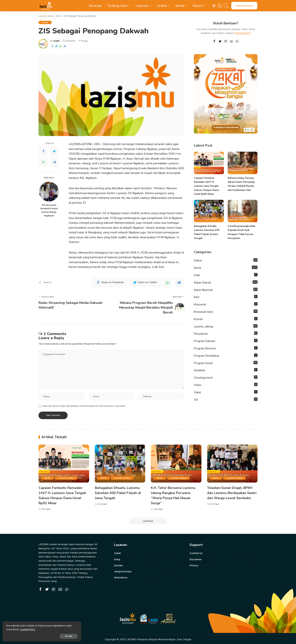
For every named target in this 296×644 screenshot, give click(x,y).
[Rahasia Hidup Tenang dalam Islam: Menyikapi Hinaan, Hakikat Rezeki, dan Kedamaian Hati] (243, 163)
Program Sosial (203, 363)
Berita (45, 22)
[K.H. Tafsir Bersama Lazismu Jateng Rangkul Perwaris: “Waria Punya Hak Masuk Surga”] (176, 464)
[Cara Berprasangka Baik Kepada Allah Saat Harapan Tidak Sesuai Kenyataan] (243, 211)
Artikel (198, 260)
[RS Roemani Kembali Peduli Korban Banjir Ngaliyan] (49, 192)
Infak (197, 275)
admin (56, 41)
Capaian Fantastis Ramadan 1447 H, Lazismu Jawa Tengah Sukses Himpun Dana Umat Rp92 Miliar (206, 186)
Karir (197, 297)
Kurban (198, 319)
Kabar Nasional (203, 290)
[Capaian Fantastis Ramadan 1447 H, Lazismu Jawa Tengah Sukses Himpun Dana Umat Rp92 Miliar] (209, 163)
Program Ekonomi (205, 348)
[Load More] (148, 521)
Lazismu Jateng (203, 326)
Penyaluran (201, 334)
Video (198, 385)
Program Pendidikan (207, 356)
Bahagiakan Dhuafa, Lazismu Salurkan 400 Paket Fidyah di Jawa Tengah (118, 493)
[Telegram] (65, 46)
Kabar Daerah (202, 282)
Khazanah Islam (203, 312)
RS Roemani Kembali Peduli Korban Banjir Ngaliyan (49, 210)
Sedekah (200, 370)
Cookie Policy (47, 629)
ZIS (196, 399)
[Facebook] (52, 46)
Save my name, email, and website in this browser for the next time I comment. (84, 406)
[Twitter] (56, 46)
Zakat (197, 392)
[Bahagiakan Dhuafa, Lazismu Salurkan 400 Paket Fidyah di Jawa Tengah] (209, 211)
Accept (47, 636)
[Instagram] (226, 41)
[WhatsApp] (60, 46)
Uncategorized (203, 378)
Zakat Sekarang (244, 6)
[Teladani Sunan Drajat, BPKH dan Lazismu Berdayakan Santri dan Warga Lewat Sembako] (232, 464)
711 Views (83, 41)
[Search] (226, 6)
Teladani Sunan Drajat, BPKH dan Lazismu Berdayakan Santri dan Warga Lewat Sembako (232, 493)
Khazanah (200, 304)
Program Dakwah (205, 341)
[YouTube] (231, 41)
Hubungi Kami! (242, 33)
